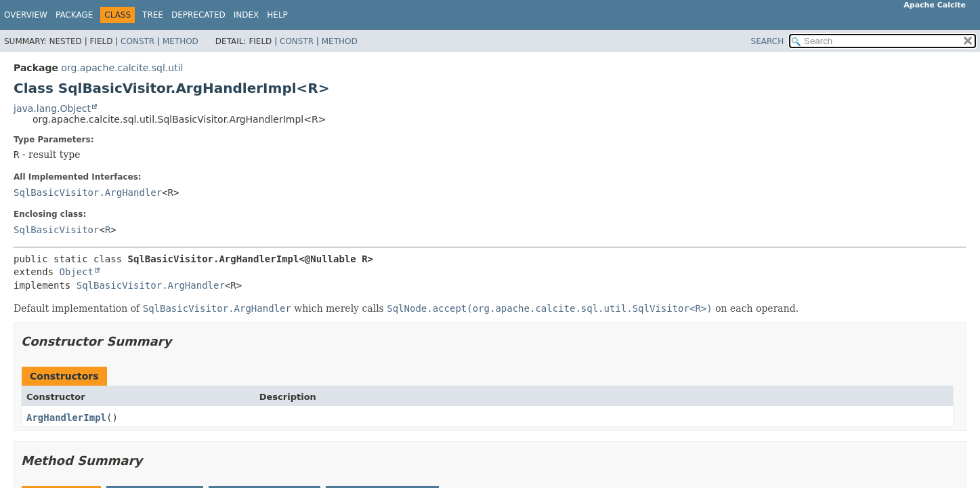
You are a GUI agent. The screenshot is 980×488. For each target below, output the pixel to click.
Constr (137, 41)
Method (180, 41)
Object (76, 272)
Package (74, 15)
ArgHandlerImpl (66, 418)
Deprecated (198, 15)
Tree (153, 15)
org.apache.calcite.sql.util (122, 68)
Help (277, 15)
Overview (26, 15)
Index (247, 15)
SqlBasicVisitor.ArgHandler (88, 192)
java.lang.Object (52, 108)
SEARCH (768, 41)
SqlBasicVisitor (56, 230)
